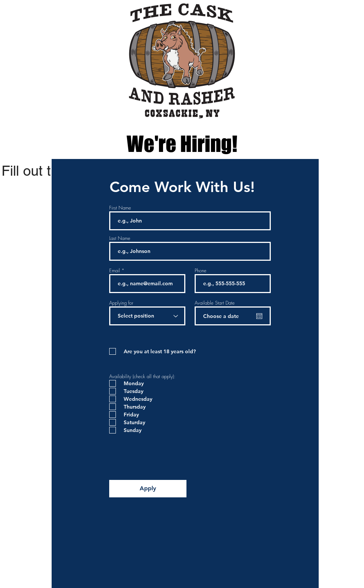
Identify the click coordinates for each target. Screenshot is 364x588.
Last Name (120, 238)
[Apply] (148, 489)
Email (115, 271)
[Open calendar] (259, 316)
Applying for (121, 303)
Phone (201, 271)
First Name (120, 208)
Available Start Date (215, 303)
